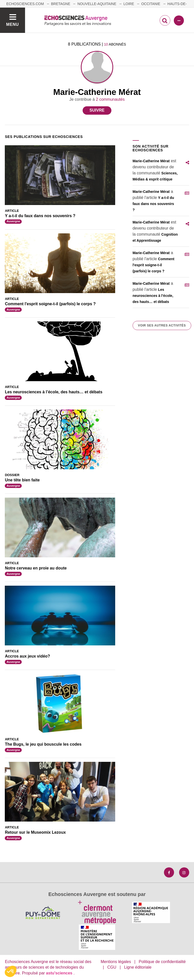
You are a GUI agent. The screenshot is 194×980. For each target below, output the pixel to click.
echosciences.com (25, 4)
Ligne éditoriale (138, 967)
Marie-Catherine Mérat (151, 161)
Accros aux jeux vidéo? (27, 656)
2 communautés (110, 99)
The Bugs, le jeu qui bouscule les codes (43, 744)
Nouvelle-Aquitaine (97, 4)
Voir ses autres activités (162, 325)
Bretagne (61, 4)
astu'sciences (60, 973)
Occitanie (151, 4)
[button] (11, 971)
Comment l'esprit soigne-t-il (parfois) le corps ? (50, 304)
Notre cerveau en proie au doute (36, 568)
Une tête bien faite (22, 480)
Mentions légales (116, 962)
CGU (112, 967)
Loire (129, 4)
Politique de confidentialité (162, 962)
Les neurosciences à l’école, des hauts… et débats (54, 392)
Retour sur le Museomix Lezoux (35, 832)
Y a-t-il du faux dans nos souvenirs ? (40, 216)
